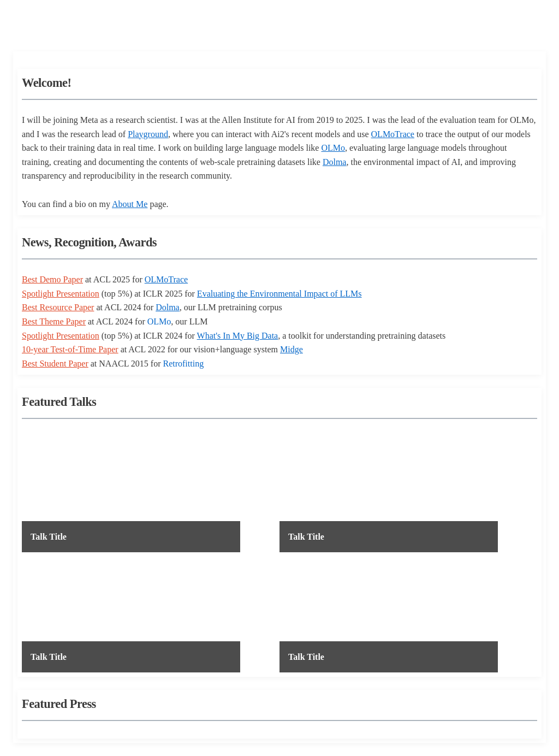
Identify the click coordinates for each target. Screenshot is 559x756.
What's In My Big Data (238, 336)
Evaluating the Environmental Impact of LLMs (279, 294)
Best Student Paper (55, 364)
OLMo (333, 148)
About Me (130, 204)
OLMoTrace (393, 134)
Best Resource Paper (58, 307)
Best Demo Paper (52, 279)
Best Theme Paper (54, 321)
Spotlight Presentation (61, 294)
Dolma (335, 162)
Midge (292, 349)
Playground (148, 134)
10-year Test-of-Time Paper (70, 349)
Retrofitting (183, 364)
